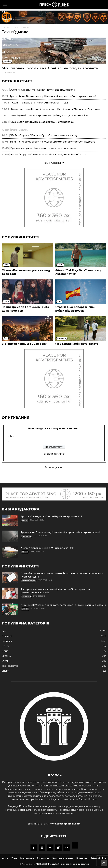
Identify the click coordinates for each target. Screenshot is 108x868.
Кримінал (10, 65)
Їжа (5, 85)
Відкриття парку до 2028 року (24, 344)
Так (12, 436)
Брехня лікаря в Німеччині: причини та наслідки (43, 148)
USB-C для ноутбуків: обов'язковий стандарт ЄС (42, 122)
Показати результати (54, 454)
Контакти (82, 858)
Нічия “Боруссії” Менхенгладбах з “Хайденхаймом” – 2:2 (48, 154)
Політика (10, 32)
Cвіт (5, 12)
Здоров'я (10, 45)
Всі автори (43, 858)
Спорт (7, 52)
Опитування (27, 858)
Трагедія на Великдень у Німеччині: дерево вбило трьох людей (60, 532)
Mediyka (53, 864)
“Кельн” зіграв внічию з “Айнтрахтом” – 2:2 (47, 548)
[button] (49, 112)
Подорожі (11, 98)
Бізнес (8, 39)
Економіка (11, 58)
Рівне (7, 25)
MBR (38, 864)
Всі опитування (54, 467)
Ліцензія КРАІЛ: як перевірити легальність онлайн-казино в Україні (63, 605)
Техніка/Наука (14, 78)
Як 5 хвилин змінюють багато (77, 344)
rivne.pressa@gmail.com (65, 824)
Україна (9, 19)
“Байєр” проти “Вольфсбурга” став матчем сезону (44, 135)
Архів (5, 858)
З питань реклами (63, 858)
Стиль (7, 72)
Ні (11, 441)
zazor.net (83, 864)
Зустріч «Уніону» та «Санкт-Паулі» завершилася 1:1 (51, 516)
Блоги (7, 104)
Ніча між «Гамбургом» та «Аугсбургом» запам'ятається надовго (53, 142)
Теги (14, 858)
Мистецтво (12, 91)
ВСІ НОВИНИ (54, 163)
